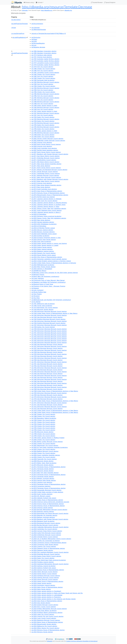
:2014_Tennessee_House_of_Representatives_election (48, 475)
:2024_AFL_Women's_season (41, 496)
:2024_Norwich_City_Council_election (43, 253)
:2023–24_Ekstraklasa (39, 226)
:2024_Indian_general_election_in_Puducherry (46, 597)
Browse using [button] (29, 2)
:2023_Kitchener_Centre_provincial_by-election (46, 216)
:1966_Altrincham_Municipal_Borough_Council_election (49, 379)
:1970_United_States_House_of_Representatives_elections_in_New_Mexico (55, 401)
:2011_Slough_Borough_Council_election (45, 172)
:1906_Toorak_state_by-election (42, 306)
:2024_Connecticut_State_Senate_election (45, 545)
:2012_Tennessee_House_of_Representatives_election (48, 467)
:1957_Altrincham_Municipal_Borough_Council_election (49, 346)
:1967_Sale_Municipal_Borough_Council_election (47, 385)
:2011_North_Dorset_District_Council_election (46, 168)
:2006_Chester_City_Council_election (43, 457)
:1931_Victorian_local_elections (42, 57)
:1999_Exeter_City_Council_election (43, 137)
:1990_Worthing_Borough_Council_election (45, 107)
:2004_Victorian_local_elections (42, 146)
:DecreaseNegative (38, 43)
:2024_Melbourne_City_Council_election (44, 626)
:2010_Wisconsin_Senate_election (42, 465)
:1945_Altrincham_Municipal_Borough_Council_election (49, 315)
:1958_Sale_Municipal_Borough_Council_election (47, 352)
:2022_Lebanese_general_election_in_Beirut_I (46, 212)
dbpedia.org (68, 10)
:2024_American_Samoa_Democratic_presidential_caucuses (50, 502)
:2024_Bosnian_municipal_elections (43, 232)
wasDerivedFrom (18, 34)
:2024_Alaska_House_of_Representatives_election (47, 500)
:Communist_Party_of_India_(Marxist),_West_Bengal (48, 280)
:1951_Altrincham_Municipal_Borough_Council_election (49, 333)
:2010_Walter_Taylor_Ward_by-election (44, 463)
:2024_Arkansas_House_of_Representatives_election (48, 506)
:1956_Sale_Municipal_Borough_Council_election (47, 344)
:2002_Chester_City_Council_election (43, 444)
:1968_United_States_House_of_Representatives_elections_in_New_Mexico (55, 391)
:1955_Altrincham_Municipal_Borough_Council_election (49, 341)
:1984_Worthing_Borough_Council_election (45, 88)
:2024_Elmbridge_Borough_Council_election (46, 554)
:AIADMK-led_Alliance (39, 271)
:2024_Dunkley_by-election (40, 236)
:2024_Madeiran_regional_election (43, 251)
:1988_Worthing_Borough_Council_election (45, 102)
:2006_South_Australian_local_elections (44, 148)
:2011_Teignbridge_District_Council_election (46, 174)
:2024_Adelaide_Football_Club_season (44, 498)
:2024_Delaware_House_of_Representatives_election (48, 548)
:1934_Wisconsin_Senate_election (42, 309)
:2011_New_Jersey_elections (41, 166)
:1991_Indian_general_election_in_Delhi (44, 111)
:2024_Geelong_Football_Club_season (44, 568)
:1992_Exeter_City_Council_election (43, 117)
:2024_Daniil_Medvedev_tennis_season (44, 234)
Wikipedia (50, 641)
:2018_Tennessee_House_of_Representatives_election (48, 488)
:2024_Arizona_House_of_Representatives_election (48, 504)
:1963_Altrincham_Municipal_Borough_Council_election (49, 368)
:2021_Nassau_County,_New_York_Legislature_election (49, 208)
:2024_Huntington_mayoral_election (43, 585)
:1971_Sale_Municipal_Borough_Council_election (47, 405)
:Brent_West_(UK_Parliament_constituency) (45, 276)
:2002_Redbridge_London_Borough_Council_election (48, 141)
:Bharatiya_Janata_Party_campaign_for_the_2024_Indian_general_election (55, 273)
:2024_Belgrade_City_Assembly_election (44, 515)
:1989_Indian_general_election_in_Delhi (44, 106)
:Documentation (37, 24)
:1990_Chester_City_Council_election (43, 420)
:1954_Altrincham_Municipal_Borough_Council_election (49, 339)
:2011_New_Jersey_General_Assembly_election (46, 164)
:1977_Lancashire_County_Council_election (45, 63)
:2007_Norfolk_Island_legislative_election (45, 150)
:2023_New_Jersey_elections (41, 220)
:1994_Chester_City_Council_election (43, 426)
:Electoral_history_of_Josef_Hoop (42, 284)
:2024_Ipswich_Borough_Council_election (45, 605)
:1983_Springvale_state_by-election (43, 80)
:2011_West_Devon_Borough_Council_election (46, 177)
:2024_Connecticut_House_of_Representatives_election (49, 543)
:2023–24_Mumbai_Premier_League (43, 228)
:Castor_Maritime (38, 278)
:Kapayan (35, 288)
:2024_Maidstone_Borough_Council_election (46, 620)
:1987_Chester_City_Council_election (43, 414)
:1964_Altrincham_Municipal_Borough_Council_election (49, 372)
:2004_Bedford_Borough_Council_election (45, 451)
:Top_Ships (36, 298)
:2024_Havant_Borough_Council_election (45, 579)
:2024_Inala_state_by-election (41, 242)
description (16, 20)
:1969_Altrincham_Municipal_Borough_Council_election (49, 393)
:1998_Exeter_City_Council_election (43, 135)
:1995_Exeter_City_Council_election (43, 125)
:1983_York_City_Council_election (42, 84)
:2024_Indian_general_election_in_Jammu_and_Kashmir (49, 243)
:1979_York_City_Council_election (42, 67)
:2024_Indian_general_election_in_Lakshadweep (47, 595)
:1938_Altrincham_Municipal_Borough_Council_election (49, 311)
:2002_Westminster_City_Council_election (45, 445)
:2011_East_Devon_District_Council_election (45, 156)
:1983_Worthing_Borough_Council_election (45, 82)
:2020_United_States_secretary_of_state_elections (47, 492)
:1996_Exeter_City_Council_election (43, 129)
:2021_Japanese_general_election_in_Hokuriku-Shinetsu (49, 203)
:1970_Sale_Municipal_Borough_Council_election (47, 399)
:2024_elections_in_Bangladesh (42, 269)
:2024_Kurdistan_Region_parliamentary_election (47, 613)
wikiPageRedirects (19, 37)
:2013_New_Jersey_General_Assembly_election (46, 185)
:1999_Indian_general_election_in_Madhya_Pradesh (48, 438)
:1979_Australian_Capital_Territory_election (45, 65)
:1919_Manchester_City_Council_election (45, 308)
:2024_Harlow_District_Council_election (44, 574)
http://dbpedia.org (47, 10)
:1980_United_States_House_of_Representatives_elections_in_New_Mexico (55, 412)
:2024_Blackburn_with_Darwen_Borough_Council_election (50, 519)
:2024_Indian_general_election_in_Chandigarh (46, 591)
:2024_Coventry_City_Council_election (44, 546)
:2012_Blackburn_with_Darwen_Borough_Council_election (50, 179)
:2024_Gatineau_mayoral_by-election (43, 566)
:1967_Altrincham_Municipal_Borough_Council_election (49, 383)
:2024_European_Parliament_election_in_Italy (46, 238)
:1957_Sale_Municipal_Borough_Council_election (47, 348)
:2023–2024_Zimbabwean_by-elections (44, 224)
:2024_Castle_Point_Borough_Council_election (46, 533)
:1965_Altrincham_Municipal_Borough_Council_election (49, 376)
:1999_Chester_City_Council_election (43, 436)
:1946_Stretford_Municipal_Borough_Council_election (48, 323)
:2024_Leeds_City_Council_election (43, 614)
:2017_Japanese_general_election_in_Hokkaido (46, 199)
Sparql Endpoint (110, 2)
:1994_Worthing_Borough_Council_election (45, 123)
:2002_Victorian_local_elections (42, 142)
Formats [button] (39, 2)
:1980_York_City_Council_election (42, 71)
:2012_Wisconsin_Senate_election (42, 471)
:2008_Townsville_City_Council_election (44, 459)
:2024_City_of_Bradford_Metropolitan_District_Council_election (51, 539)
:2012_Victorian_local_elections (42, 183)
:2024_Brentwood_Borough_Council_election (46, 523)
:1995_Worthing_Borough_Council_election (45, 127)
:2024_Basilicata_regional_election (43, 512)
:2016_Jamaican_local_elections (42, 482)
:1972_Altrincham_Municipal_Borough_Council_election (49, 407)
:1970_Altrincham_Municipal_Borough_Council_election (49, 397)
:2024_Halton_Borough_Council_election (45, 572)
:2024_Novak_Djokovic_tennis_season (44, 255)
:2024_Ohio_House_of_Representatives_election (47, 257)
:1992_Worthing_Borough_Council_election (45, 119)
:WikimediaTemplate (39, 30)
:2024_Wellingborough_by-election (43, 265)
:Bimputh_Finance (38, 275)
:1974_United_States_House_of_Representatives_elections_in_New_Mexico (55, 411)
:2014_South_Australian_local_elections (44, 189)
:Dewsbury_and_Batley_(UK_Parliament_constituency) (48, 282)
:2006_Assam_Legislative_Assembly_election (46, 455)
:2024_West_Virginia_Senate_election (43, 267)
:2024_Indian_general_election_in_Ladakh (45, 245)
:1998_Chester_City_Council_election (43, 434)
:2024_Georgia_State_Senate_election (44, 240)
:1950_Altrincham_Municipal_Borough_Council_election (49, 331)
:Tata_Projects (37, 294)
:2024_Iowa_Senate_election (41, 603)
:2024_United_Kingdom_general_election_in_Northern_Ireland (51, 261)
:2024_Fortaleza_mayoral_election (43, 562)
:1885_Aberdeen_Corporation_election (44, 53)
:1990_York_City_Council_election (42, 109)
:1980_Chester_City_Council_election (43, 69)
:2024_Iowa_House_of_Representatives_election (47, 601)
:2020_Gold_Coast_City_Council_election (44, 201)
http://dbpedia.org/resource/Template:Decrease (57, 7)
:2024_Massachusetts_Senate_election (44, 624)
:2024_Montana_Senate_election (42, 632)
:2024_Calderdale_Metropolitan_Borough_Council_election (50, 527)
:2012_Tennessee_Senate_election (43, 469)
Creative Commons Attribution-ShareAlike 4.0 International (82, 641)
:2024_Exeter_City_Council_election (43, 558)
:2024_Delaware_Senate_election (42, 550)
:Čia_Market (36, 302)
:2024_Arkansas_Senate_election (42, 508)
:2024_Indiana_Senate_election (42, 247)
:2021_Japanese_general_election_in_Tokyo (45, 207)
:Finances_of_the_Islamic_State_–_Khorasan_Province (48, 286)
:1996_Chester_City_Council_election (43, 430)
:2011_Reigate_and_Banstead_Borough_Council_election (49, 170)
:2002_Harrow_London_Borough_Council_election (47, 139)
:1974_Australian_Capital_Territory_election (45, 61)
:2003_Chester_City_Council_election (43, 449)
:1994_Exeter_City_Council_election (43, 121)
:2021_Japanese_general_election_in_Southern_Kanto (48, 205)
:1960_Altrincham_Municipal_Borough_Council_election (49, 358)
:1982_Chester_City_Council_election (43, 74)
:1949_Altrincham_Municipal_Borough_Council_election (49, 329)
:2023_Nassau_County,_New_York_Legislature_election (49, 218)
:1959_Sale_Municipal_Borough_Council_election (47, 356)
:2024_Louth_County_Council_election (44, 618)
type (14, 28)
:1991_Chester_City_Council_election (43, 422)
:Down (34, 39)
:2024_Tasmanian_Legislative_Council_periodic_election (49, 259)
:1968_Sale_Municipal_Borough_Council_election (47, 389)
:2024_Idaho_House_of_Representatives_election (47, 587)
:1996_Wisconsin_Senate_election (42, 432)
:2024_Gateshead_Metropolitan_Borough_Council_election (50, 564)
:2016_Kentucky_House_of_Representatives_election (48, 193)
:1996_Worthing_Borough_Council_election (45, 133)
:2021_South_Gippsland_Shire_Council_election (46, 210)
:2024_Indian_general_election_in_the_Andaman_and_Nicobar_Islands (53, 599)
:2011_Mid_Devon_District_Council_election (45, 162)
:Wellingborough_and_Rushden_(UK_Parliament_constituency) (51, 300)
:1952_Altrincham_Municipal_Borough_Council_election (49, 335)
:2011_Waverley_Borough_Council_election (45, 175)
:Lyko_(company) (37, 290)
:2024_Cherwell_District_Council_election (45, 537)
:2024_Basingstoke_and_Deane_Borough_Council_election (50, 513)
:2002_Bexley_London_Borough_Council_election (47, 442)
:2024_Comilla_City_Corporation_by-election (46, 541)
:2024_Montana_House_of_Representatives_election (48, 630)
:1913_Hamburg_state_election (42, 55)
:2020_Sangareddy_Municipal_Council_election (46, 490)
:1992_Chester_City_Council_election (43, 424)
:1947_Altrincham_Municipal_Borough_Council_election (49, 325)
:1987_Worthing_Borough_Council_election (45, 98)
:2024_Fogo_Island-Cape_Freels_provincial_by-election (49, 560)
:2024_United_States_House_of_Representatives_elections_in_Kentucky (54, 263)
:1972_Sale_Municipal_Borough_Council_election (47, 409)
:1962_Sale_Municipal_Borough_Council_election (47, 366)
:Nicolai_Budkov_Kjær (39, 292)
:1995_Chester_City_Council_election (43, 428)
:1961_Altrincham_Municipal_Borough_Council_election (49, 362)
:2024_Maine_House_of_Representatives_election (47, 622)
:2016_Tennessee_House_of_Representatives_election (48, 484)
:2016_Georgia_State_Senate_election (44, 480)
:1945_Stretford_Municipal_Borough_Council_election (48, 319)
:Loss (34, 45)
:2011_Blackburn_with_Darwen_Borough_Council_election (50, 154)
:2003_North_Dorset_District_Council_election (46, 144)
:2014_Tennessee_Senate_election (43, 477)
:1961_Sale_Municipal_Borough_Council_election (47, 364)
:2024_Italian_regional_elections (42, 249)
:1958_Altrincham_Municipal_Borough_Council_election (49, 350)
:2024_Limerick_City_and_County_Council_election (47, 616)
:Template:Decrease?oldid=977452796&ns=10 (49, 34)
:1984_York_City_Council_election (42, 90)
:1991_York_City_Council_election (42, 115)
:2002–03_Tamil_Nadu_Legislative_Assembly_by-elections (50, 447)
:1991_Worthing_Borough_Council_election (45, 113)
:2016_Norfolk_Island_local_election (43, 197)
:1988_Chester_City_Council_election (43, 416)
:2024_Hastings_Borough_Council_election (45, 578)
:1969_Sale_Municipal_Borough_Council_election (47, 395)
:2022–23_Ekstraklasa (39, 214)
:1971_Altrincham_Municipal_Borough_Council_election (49, 403)
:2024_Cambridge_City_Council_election (44, 529)
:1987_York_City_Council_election (42, 100)
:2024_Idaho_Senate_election (41, 589)
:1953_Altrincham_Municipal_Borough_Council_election (49, 337)
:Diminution (36, 37)
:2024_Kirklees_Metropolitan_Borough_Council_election (49, 609)
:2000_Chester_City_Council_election (43, 440)
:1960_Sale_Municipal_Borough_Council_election (47, 360)
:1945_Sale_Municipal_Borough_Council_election (47, 317)
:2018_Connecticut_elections (41, 486)
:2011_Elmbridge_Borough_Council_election (46, 158)
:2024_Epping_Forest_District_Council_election (46, 556)
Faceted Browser (97, 2)
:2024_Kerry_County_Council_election (44, 607)
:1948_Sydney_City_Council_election (43, 327)
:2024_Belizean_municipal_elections (43, 517)
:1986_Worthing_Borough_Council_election (45, 94)
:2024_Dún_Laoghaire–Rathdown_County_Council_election (50, 552)
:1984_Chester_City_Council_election (43, 86)
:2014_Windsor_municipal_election (43, 478)
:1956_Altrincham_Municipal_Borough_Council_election (49, 343)
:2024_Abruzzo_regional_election (42, 230)
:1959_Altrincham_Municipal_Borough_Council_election (49, 354)
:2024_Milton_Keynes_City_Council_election (45, 628)
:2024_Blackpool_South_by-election (43, 521)
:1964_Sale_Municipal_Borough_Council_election (47, 374)
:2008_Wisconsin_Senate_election (42, 461)
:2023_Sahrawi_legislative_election (43, 222)
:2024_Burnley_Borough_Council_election (45, 525)
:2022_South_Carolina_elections (42, 494)
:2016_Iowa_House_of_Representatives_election (47, 191)
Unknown (25, 10)
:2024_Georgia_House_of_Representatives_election (48, 570)
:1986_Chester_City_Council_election (43, 92)
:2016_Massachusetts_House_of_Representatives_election (50, 195)
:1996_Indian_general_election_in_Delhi (44, 131)
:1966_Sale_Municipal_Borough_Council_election (47, 381)
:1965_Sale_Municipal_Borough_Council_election (47, 377)
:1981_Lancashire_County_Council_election (45, 73)
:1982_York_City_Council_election (42, 76)
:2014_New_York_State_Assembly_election (45, 473)
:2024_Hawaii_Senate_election (41, 583)
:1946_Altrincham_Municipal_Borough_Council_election (49, 321)
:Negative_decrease (38, 47)
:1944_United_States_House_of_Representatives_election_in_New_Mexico (54, 313)
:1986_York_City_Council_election (42, 96)
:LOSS (34, 41)
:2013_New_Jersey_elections (41, 187)
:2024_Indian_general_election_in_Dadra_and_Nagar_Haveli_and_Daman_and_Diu (57, 593)
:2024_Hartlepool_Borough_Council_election (46, 576)
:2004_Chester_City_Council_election (43, 453)
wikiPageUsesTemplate (20, 24)
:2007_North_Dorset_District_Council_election (46, 152)
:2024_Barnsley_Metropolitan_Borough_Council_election (49, 510)
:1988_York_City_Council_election (42, 104)
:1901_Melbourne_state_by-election (43, 304)
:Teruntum (36, 296)
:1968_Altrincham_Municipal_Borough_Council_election (49, 387)
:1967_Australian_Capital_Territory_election (45, 59)
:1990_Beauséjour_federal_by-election (44, 418)
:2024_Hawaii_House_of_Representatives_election (47, 581)
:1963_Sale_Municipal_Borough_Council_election (47, 370)
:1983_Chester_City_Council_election (43, 78)
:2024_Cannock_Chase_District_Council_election (47, 531)
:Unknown (36, 28)
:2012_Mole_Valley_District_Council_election (46, 181)
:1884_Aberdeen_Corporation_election (44, 51)
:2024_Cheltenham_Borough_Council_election (46, 535)
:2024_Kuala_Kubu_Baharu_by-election (44, 611)
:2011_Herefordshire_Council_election (44, 160)
